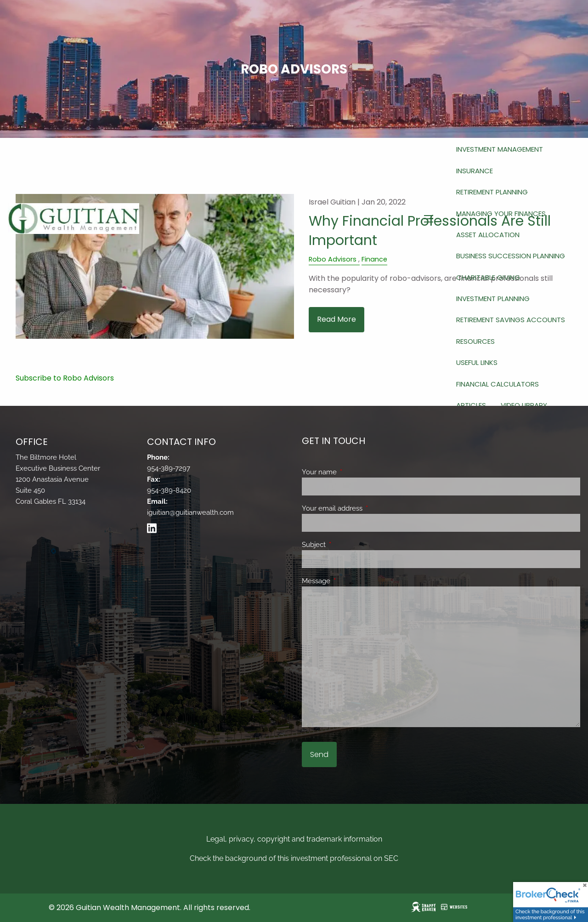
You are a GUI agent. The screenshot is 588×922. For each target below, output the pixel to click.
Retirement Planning (492, 192)
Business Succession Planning (511, 256)
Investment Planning (493, 299)
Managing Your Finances (501, 213)
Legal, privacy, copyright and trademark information (294, 839)
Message (349, 581)
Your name (353, 472)
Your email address (365, 508)
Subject (347, 545)
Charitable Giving (488, 277)
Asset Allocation (488, 235)
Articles (471, 405)
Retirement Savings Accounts (511, 320)
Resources (475, 341)
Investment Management (500, 149)
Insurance (475, 171)
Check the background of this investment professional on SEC (294, 858)
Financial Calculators (498, 384)
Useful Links (477, 362)
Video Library (524, 405)
